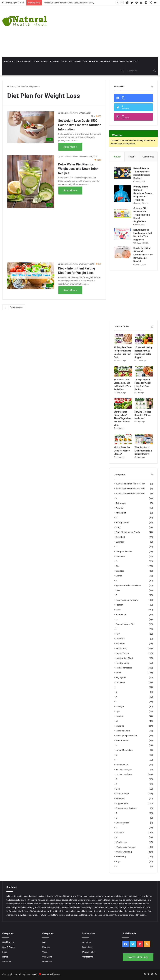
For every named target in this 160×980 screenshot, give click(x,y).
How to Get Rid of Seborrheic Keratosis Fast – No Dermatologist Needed (143, 255)
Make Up (120, 726)
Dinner (119, 576)
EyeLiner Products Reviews (129, 585)
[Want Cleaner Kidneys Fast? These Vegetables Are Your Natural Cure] (123, 404)
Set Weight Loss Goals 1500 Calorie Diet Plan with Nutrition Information (80, 125)
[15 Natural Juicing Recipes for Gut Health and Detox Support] (144, 339)
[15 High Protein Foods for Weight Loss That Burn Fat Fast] (144, 371)
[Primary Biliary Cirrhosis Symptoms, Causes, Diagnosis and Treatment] (122, 194)
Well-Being (75, 61)
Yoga (64, 61)
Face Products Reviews (127, 600)
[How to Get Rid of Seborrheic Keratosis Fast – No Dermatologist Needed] (122, 252)
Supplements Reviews (126, 808)
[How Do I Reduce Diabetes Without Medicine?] (144, 404)
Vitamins (54, 61)
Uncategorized (123, 823)
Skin (118, 789)
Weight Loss (122, 842)
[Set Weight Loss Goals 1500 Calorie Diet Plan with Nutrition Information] (31, 127)
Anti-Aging (121, 503)
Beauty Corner (122, 522)
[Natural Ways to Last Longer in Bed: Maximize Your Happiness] (122, 234)
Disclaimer (87, 947)
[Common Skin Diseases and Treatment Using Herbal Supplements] (122, 213)
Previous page (14, 307)
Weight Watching (124, 852)
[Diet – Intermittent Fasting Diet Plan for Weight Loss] (31, 276)
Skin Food (120, 798)
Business (120, 542)
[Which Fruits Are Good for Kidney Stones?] (123, 439)
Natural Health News (69, 113)
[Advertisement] (108, 31)
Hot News (105, 61)
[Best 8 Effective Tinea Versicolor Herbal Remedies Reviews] (122, 173)
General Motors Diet (125, 624)
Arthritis (120, 508)
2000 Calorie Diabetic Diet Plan (130, 493)
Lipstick (119, 716)
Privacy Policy (89, 952)
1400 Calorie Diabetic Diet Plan (130, 489)
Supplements (122, 803)
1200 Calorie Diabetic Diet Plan (130, 484)
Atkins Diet (121, 513)
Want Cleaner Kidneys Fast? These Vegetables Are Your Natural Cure (123, 418)
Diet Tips (120, 571)
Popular (117, 157)
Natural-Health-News (51, 974)
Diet (85, 61)
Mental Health (122, 740)
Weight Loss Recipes (126, 847)
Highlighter (121, 677)
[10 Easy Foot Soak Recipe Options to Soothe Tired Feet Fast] (123, 339)
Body (118, 527)
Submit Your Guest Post (125, 61)
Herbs (44, 61)
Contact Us (88, 957)
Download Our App (138, 957)
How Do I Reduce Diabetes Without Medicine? (143, 415)
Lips (118, 711)
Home (11, 87)
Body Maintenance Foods (128, 532)
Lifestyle (120, 706)
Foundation (121, 614)
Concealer (121, 556)
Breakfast (120, 537)
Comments (148, 157)
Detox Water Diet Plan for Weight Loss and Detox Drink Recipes (78, 169)
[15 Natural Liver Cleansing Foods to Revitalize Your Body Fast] (123, 371)
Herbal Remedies (124, 668)
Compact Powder (124, 551)
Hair (118, 634)
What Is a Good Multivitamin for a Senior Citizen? (143, 451)
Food (36, 61)
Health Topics (122, 653)
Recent (132, 157)
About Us (87, 942)
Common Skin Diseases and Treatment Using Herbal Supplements (142, 215)
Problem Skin (122, 765)
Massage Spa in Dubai (126, 736)
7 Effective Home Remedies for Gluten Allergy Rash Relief (69, 3)
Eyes (118, 590)
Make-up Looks (123, 731)
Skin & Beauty (24, 61)
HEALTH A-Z (9, 61)
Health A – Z (122, 648)
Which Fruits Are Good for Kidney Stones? (122, 451)
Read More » (70, 147)
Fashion (93, 61)
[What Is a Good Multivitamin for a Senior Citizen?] (144, 439)
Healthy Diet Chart (124, 658)
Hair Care (120, 639)
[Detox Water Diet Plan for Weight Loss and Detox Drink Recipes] (31, 182)
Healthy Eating (123, 663)
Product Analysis (124, 769)
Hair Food (120, 643)
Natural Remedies (124, 750)
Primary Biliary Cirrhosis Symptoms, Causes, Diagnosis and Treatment (143, 193)
